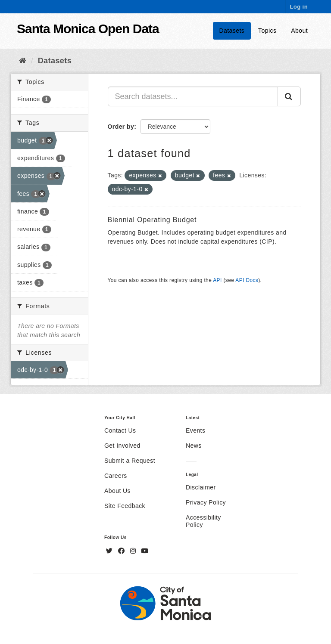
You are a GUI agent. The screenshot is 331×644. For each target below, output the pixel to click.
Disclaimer (201, 487)
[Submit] (289, 96)
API (217, 280)
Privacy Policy (206, 502)
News (194, 446)
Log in (299, 7)
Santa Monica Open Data (88, 29)
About (299, 31)
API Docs (247, 280)
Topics (267, 31)
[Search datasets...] (193, 96)
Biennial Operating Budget (152, 220)
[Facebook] (122, 551)
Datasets (232, 31)
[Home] (23, 61)
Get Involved (122, 446)
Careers (116, 476)
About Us (117, 491)
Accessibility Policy (203, 521)
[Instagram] (134, 551)
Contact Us (120, 430)
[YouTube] (145, 551)
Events (195, 430)
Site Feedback (125, 506)
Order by (121, 127)
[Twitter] (110, 551)
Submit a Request (130, 461)
